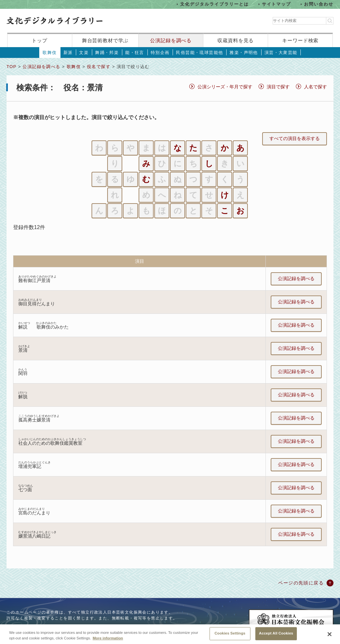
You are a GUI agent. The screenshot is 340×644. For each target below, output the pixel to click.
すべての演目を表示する (295, 138)
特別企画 (160, 53)
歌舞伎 (50, 53)
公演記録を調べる (171, 40)
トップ (40, 40)
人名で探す (315, 87)
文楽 (84, 53)
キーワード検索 (300, 40)
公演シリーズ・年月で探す (225, 87)
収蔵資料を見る (236, 40)
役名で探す (99, 67)
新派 (68, 53)
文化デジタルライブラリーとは (214, 4)
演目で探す (278, 87)
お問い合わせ (319, 4)
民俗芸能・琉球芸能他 (199, 53)
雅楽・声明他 (244, 53)
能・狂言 (135, 53)
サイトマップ (277, 4)
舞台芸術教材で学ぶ (105, 40)
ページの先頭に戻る (301, 583)
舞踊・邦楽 (107, 53)
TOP (11, 67)
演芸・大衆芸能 (281, 53)
